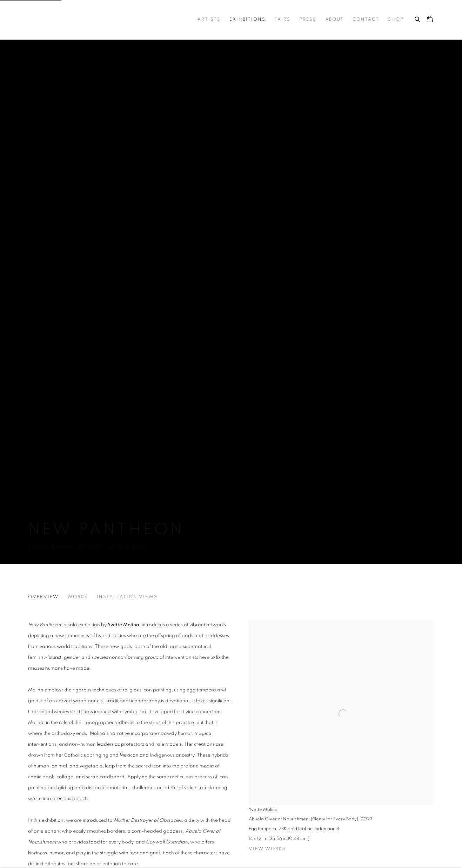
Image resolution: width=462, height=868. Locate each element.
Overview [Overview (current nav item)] (43, 597)
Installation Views (127, 597)
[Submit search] (418, 18)
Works (78, 597)
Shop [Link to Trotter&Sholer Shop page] (396, 19)
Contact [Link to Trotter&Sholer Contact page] (366, 19)
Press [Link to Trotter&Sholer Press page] (308, 19)
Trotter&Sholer (77, 20)
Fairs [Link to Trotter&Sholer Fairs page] (282, 19)
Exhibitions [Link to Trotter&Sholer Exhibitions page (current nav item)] (247, 19)
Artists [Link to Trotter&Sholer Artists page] (209, 19)
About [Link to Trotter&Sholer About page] (334, 19)
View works (267, 849)
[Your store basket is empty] (430, 20)
